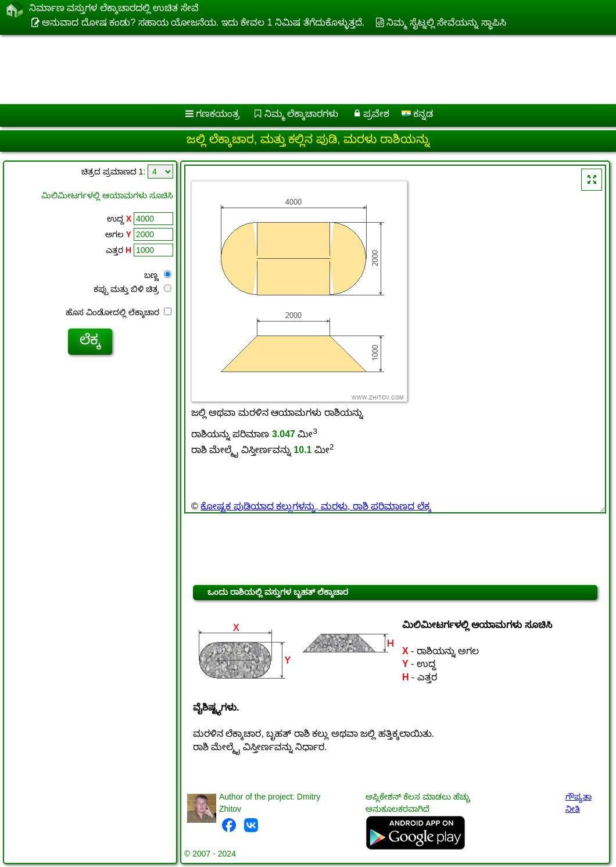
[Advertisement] (297, 65)
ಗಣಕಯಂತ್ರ (218, 114)
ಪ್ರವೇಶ (376, 114)
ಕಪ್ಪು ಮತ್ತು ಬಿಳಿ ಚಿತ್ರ (132, 289)
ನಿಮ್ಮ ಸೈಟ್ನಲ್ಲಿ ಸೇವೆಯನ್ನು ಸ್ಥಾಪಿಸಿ (446, 22)
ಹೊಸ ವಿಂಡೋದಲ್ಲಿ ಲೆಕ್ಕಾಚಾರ (119, 312)
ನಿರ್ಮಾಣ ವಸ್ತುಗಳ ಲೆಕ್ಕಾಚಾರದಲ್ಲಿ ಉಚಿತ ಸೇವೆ (114, 10)
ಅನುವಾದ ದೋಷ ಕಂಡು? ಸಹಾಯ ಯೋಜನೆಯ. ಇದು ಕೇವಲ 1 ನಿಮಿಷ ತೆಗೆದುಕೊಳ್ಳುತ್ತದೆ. (203, 22)
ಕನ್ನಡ (417, 114)
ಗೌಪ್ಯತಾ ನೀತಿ (579, 803)
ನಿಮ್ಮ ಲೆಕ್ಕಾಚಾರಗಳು (301, 114)
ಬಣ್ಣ (158, 275)
